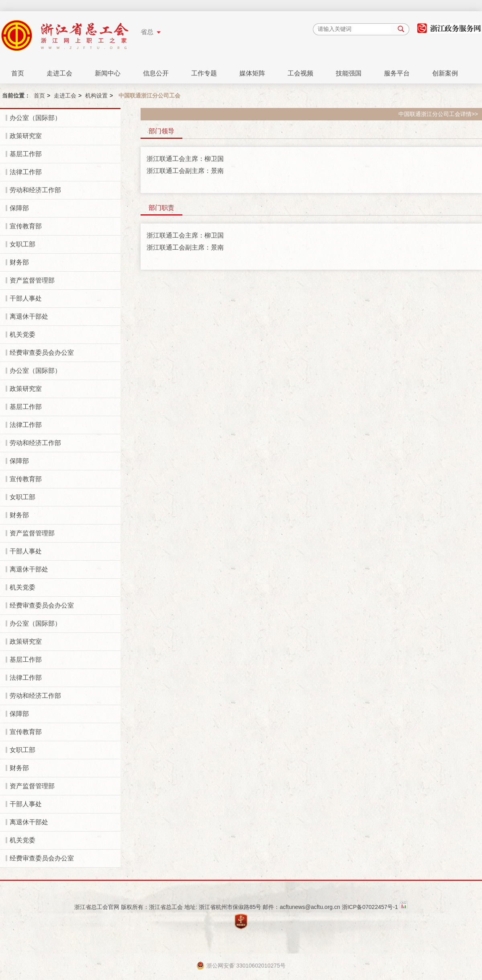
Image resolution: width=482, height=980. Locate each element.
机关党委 (22, 334)
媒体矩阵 (252, 73)
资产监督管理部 (32, 280)
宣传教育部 (26, 226)
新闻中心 (108, 73)
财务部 (19, 262)
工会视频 (300, 73)
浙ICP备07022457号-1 (370, 907)
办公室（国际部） (35, 118)
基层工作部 (26, 154)
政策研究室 (26, 136)
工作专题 (204, 73)
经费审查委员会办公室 (42, 353)
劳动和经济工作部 (35, 190)
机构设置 (96, 96)
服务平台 (397, 73)
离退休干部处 (29, 316)
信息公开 (156, 73)
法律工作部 (26, 172)
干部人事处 (26, 298)
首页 (18, 73)
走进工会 (59, 73)
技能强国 (349, 73)
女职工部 (22, 244)
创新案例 (445, 73)
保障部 (19, 208)
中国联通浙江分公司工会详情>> (438, 114)
